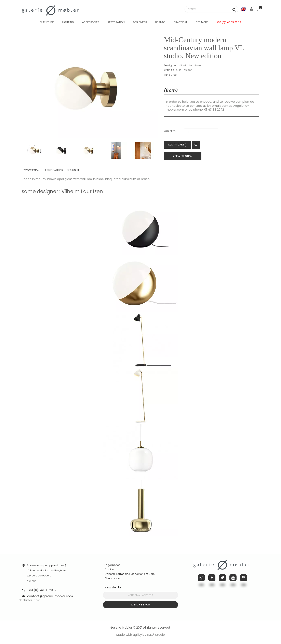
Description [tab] (31, 170)
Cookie (109, 570)
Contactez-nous (30, 600)
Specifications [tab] (53, 170)
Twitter (222, 578)
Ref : (167, 75)
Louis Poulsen (184, 70)
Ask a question (183, 156)
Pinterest (244, 578)
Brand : (169, 70)
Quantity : (170, 131)
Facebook (212, 578)
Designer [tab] (73, 170)
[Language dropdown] (244, 9)
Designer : (171, 66)
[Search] (211, 9)
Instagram (201, 578)
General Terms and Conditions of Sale (130, 574)
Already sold (113, 578)
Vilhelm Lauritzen (190, 65)
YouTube (233, 578)
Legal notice (113, 565)
